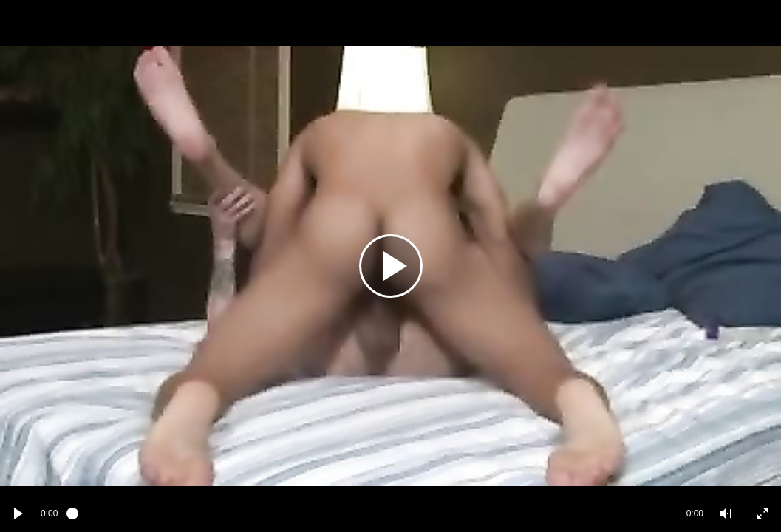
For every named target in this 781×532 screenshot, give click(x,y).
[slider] (372, 514)
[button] (726, 514)
